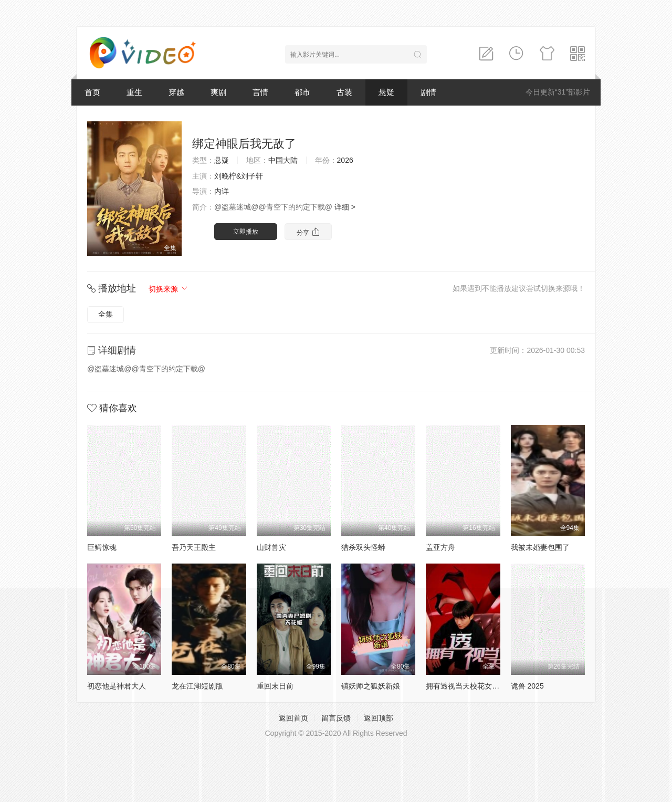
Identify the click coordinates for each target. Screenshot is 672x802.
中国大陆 (283, 160)
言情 (260, 92)
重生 (134, 92)
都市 (302, 92)
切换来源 (169, 289)
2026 (345, 160)
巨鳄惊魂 (102, 547)
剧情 (428, 92)
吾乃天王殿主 (194, 547)
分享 (308, 232)
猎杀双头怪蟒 (363, 547)
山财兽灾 (271, 547)
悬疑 (386, 92)
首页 (92, 92)
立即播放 (246, 232)
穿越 (176, 92)
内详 (222, 191)
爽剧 (218, 92)
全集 (106, 314)
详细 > (345, 207)
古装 (344, 92)
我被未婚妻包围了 (540, 547)
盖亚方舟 (440, 547)
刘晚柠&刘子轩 (239, 176)
